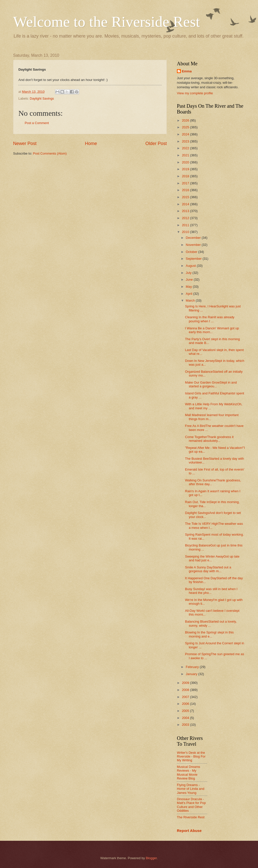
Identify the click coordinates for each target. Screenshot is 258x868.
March (191, 300)
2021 (186, 155)
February (193, 667)
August (191, 266)
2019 (186, 169)
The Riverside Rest (191, 817)
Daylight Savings (42, 98)
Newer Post (25, 143)
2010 (186, 232)
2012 (186, 218)
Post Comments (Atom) (50, 153)
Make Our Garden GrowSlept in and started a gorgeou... (211, 384)
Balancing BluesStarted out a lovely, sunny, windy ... (211, 623)
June (190, 280)
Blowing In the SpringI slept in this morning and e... (209, 634)
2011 (186, 225)
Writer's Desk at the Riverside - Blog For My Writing (191, 757)
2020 (186, 162)
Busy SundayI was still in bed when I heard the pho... (211, 591)
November (194, 245)
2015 (186, 197)
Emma (187, 71)
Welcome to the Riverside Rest (107, 22)
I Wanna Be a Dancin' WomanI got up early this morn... (212, 330)
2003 (186, 725)
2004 (186, 718)
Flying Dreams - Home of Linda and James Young (191, 789)
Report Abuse (189, 831)
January (192, 674)
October (192, 252)
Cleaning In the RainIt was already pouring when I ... (210, 319)
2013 (186, 211)
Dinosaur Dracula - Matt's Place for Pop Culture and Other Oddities (191, 805)
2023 (186, 141)
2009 (186, 683)
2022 (186, 148)
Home (91, 143)
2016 (186, 190)
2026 (186, 120)
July (189, 273)
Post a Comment (37, 123)
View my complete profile (195, 93)
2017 (186, 183)
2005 (186, 711)
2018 (186, 176)
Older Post (156, 143)
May (189, 287)
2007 (186, 697)
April (189, 294)
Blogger (151, 858)
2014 (186, 204)
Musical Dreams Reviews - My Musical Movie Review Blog (188, 773)
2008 (186, 690)
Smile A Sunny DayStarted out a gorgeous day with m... (208, 569)
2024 (186, 134)
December (194, 238)
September (194, 259)
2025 (186, 127)
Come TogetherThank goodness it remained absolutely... (209, 439)
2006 (186, 704)
